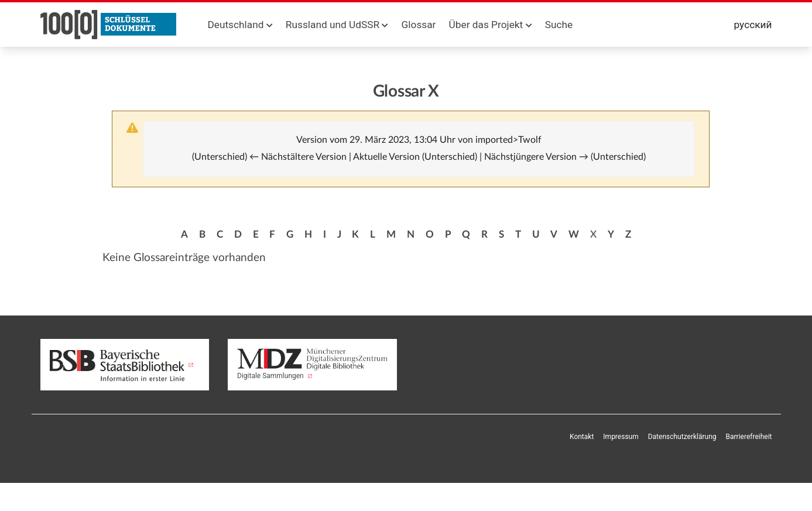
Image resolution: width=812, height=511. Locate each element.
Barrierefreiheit (749, 437)
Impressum (621, 437)
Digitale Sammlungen (312, 364)
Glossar (419, 25)
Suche (559, 25)
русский (753, 25)
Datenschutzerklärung (682, 437)
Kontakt (582, 437)
